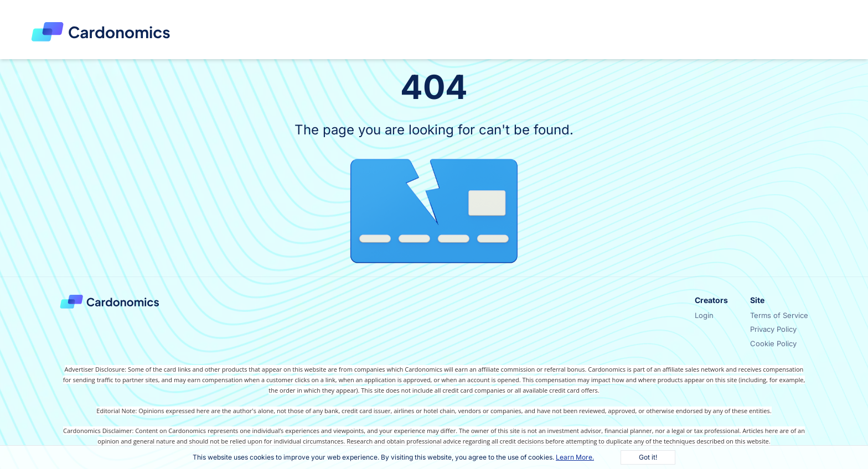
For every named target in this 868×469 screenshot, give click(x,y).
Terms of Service (779, 315)
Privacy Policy (773, 329)
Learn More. (575, 457)
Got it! (648, 457)
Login (704, 315)
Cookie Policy (773, 343)
